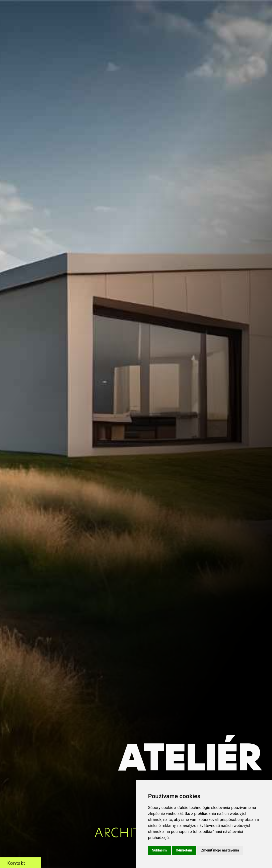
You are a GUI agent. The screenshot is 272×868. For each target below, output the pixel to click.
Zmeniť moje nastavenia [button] (220, 850)
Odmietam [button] (184, 850)
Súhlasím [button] (159, 850)
